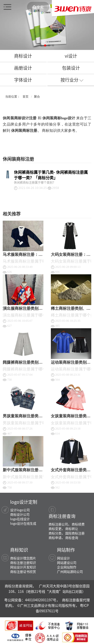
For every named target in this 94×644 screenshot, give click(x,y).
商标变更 (55, 529)
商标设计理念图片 (23, 558)
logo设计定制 (24, 502)
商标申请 (55, 538)
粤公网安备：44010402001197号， (32, 600)
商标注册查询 (62, 516)
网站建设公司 (67, 563)
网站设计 (63, 558)
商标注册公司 (58, 524)
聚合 (37, 97)
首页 (26, 97)
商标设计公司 (20, 514)
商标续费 (78, 524)
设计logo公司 (20, 510)
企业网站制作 (67, 567)
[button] (41, 45)
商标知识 (19, 550)
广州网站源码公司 (70, 571)
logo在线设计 (20, 519)
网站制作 (66, 550)
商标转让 (72, 529)
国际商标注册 (75, 533)
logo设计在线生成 (23, 523)
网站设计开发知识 (23, 567)
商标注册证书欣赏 (23, 571)
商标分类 (55, 533)
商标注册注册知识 (23, 563)
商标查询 (72, 538)
